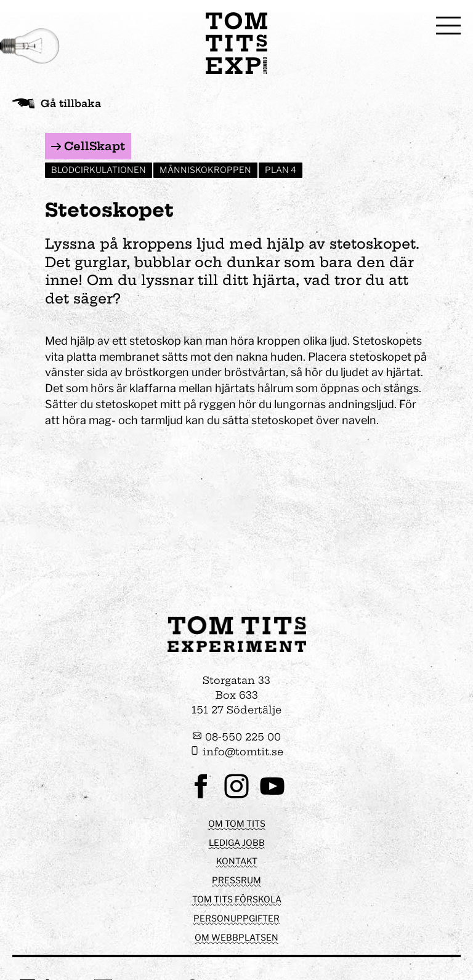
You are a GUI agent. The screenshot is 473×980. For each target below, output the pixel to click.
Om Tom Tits (237, 823)
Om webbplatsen (236, 937)
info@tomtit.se (236, 752)
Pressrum (236, 880)
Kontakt (237, 861)
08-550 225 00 (236, 737)
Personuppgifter (236, 918)
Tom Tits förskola (237, 899)
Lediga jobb (237, 842)
